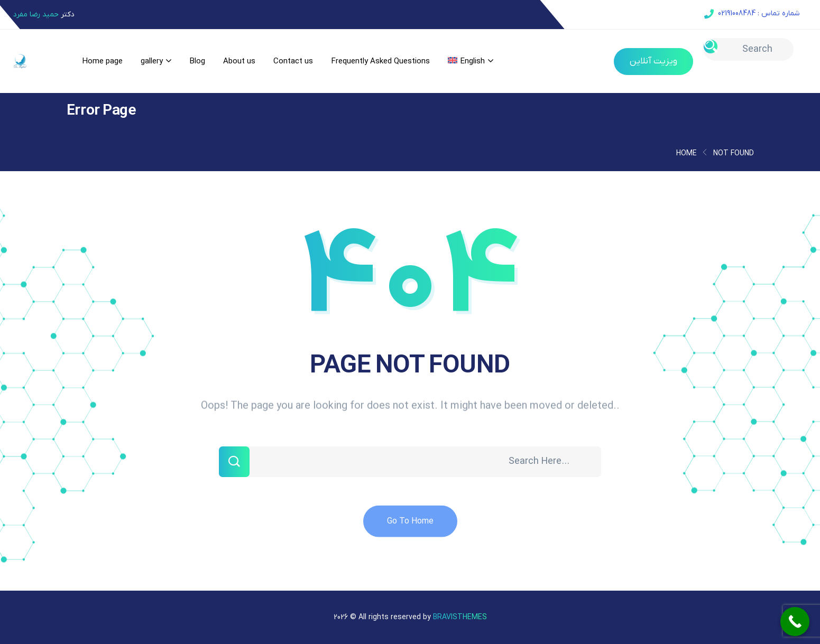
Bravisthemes (460, 617)
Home (687, 153)
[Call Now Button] (795, 622)
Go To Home (410, 527)
